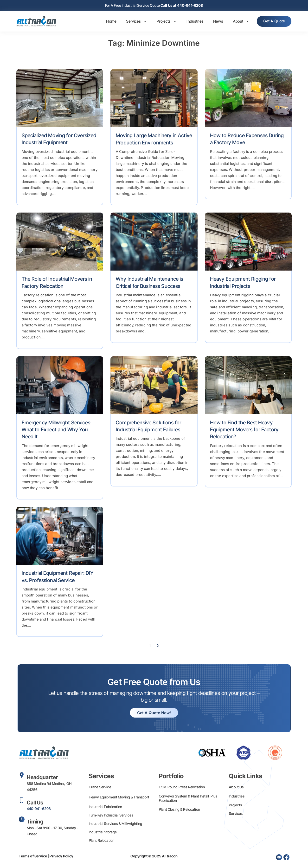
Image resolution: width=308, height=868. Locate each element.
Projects (165, 22)
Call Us (35, 803)
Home (109, 22)
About (239, 22)
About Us (236, 787)
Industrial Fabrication (105, 807)
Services (134, 22)
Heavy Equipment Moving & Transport (119, 798)
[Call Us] (22, 801)
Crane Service (100, 787)
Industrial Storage (103, 832)
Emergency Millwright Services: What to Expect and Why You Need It (57, 430)
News (216, 22)
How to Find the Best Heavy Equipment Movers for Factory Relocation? (244, 430)
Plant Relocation (102, 841)
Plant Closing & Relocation (179, 810)
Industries (193, 22)
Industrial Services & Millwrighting (115, 824)
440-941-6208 (39, 809)
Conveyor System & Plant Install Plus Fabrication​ (188, 799)
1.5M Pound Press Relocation (182, 787)
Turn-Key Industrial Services (111, 816)
